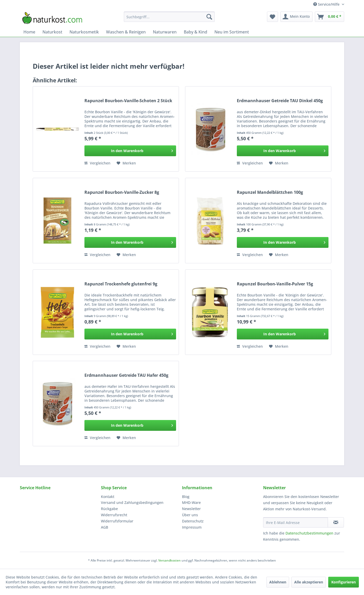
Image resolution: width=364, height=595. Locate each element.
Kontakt (108, 497)
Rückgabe (109, 509)
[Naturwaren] (165, 32)
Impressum (192, 527)
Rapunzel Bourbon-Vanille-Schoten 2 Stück (128, 101)
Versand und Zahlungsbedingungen (132, 502)
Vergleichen (97, 163)
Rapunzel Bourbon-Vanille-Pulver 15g (275, 284)
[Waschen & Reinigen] (126, 32)
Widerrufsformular (117, 521)
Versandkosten (170, 560)
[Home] (29, 32)
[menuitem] (169, 17)
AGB (105, 527)
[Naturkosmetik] (84, 32)
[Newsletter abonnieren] (336, 522)
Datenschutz (193, 521)
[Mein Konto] (296, 17)
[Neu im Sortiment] (232, 32)
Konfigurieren (344, 582)
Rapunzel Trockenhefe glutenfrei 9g (121, 284)
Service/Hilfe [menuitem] (327, 4)
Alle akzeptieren (309, 582)
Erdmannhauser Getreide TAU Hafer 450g (126, 375)
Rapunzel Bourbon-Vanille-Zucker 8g (122, 192)
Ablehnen (278, 582)
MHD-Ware (191, 502)
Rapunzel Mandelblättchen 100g (270, 192)
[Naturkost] (52, 32)
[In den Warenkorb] (130, 151)
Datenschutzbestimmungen (309, 533)
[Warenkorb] (330, 17)
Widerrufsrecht (114, 515)
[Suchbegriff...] (169, 17)
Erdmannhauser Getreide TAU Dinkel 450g (280, 101)
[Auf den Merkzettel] (126, 163)
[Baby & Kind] (196, 32)
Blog (186, 497)
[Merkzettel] (272, 17)
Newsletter (191, 509)
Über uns (190, 515)
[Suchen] (209, 17)
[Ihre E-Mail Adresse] (296, 522)
